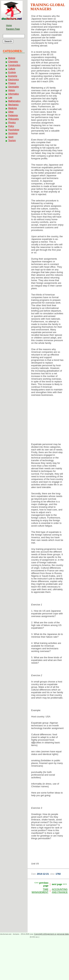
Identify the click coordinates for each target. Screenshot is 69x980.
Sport (11, 137)
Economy (13, 76)
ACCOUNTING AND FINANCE (60, 891)
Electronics (14, 80)
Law (10, 97)
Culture (12, 69)
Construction (14, 65)
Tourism (12, 140)
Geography (14, 87)
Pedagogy (13, 115)
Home (9, 25)
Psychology (14, 130)
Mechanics (13, 105)
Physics (12, 123)
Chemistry (13, 62)
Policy (11, 126)
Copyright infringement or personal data (51, 934)
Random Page (13, 29)
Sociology (13, 133)
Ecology (12, 72)
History (12, 90)
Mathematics (14, 101)
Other (11, 112)
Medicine (13, 108)
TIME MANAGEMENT (40, 891)
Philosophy (14, 119)
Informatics (14, 94)
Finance (12, 83)
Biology (12, 58)
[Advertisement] (48, 421)
